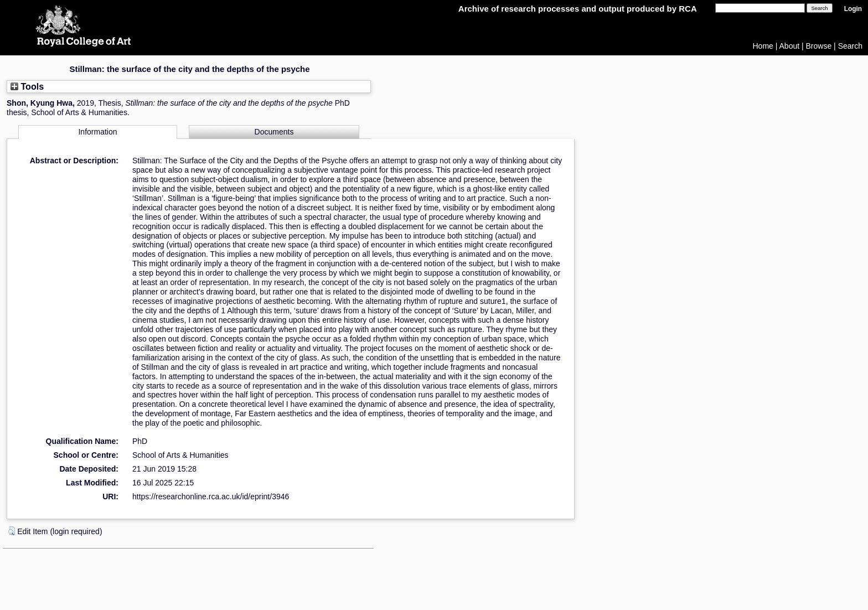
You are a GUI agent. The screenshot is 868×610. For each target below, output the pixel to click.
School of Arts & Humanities (180, 455)
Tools (27, 86)
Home (763, 46)
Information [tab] (97, 132)
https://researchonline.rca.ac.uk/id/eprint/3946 (211, 497)
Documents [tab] (274, 132)
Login (853, 9)
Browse (819, 46)
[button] (12, 531)
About (790, 46)
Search (850, 46)
